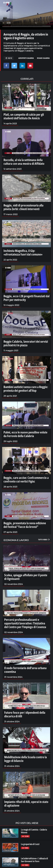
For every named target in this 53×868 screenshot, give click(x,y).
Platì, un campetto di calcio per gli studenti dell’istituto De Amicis (24, 116)
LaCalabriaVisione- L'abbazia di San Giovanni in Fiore (34, 860)
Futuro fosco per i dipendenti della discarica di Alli (25, 714)
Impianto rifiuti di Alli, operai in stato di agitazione (26, 803)
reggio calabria (43, 58)
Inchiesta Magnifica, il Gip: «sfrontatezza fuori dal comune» (23, 252)
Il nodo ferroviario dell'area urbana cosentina (25, 670)
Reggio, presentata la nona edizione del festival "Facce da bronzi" (25, 525)
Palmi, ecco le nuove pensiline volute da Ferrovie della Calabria (25, 434)
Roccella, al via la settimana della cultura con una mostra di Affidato (24, 162)
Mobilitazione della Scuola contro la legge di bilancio (26, 759)
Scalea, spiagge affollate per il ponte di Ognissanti (26, 577)
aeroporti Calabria (26, 58)
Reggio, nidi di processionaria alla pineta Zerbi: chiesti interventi (23, 207)
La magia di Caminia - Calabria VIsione (34, 831)
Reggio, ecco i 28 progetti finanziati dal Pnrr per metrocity (26, 298)
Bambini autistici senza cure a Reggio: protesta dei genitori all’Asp (26, 389)
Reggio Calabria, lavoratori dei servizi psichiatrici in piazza (26, 343)
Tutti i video (44, 540)
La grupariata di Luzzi (30, 844)
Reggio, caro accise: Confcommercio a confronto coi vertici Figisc (26, 479)
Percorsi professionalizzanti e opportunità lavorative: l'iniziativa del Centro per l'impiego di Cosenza (25, 623)
